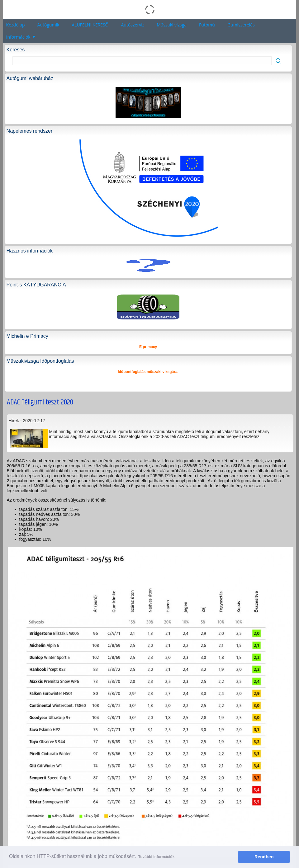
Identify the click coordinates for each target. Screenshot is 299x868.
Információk (18, 37)
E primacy (148, 347)
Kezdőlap (16, 25)
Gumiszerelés (241, 25)
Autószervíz (133, 25)
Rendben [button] (264, 857)
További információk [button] (156, 857)
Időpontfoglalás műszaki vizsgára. (148, 372)
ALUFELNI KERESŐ (90, 25)
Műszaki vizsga (172, 25)
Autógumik (48, 25)
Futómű (207, 25)
